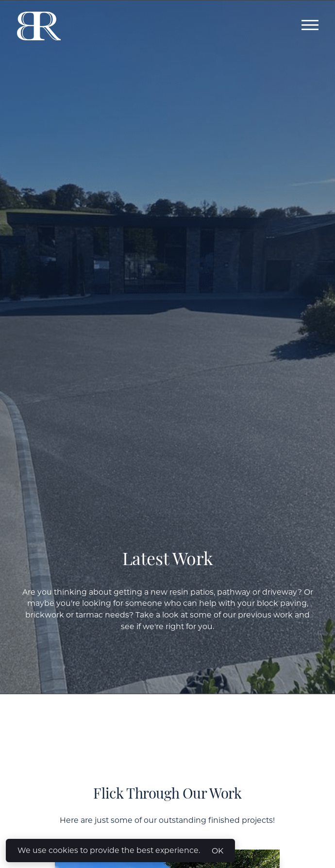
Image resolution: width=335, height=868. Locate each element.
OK (218, 851)
